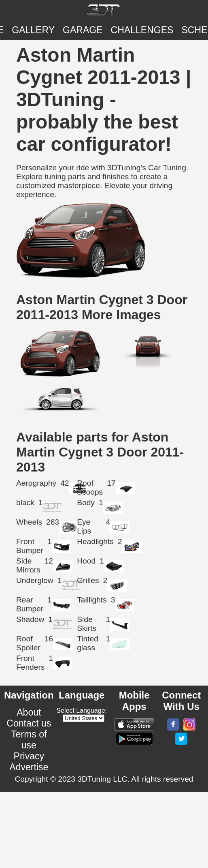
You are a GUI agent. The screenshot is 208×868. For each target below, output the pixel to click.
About (29, 712)
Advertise (29, 767)
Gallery (33, 30)
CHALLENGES (142, 30)
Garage (83, 30)
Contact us (29, 723)
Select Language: (82, 710)
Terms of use (29, 740)
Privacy (29, 756)
